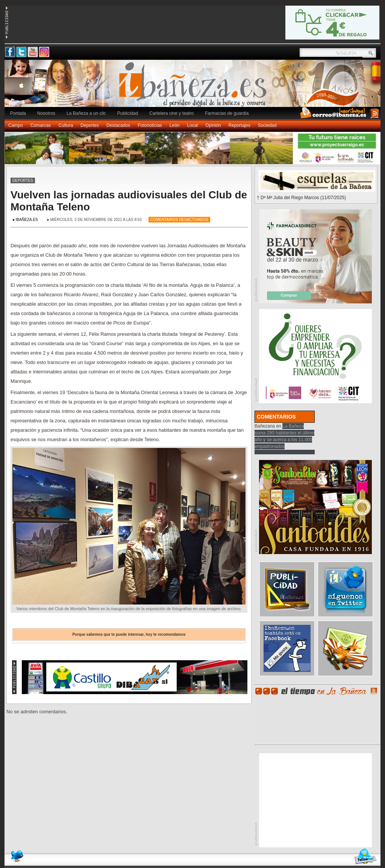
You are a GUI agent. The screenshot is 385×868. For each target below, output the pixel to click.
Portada (18, 113)
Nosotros (46, 113)
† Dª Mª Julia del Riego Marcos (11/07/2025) (301, 198)
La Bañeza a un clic (86, 113)
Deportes (90, 125)
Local (193, 125)
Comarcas (41, 125)
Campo (16, 125)
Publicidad (128, 113)
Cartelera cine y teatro (171, 113)
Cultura (66, 125)
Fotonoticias (150, 125)
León (175, 125)
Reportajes (239, 125)
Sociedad (267, 125)
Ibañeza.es (194, 87)
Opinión (213, 125)
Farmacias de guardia (227, 113)
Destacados (118, 125)
